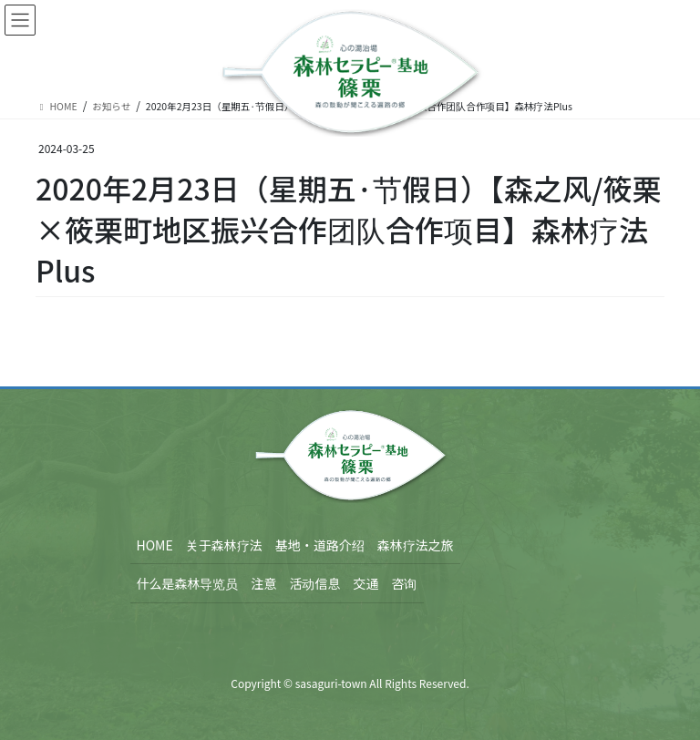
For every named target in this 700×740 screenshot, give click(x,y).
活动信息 (315, 583)
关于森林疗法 (224, 545)
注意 (264, 583)
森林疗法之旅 (416, 545)
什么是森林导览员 (188, 583)
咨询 (405, 583)
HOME (155, 545)
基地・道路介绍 (320, 545)
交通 (366, 583)
